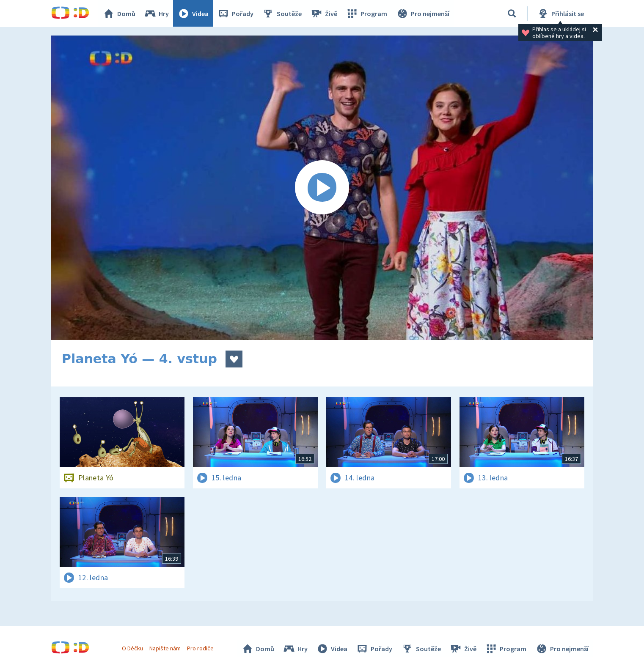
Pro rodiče (201, 648)
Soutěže (282, 14)
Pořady (236, 14)
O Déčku (132, 648)
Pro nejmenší (423, 14)
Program (367, 14)
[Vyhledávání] (512, 14)
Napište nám (165, 648)
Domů (119, 14)
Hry (157, 14)
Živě (324, 14)
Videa (193, 14)
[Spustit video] (322, 188)
